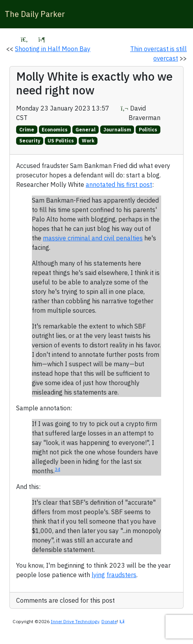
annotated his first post (119, 185)
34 (57, 469)
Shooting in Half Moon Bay (53, 49)
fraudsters (121, 575)
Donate (109, 621)
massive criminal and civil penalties (93, 238)
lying (98, 575)
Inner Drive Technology (75, 621)
